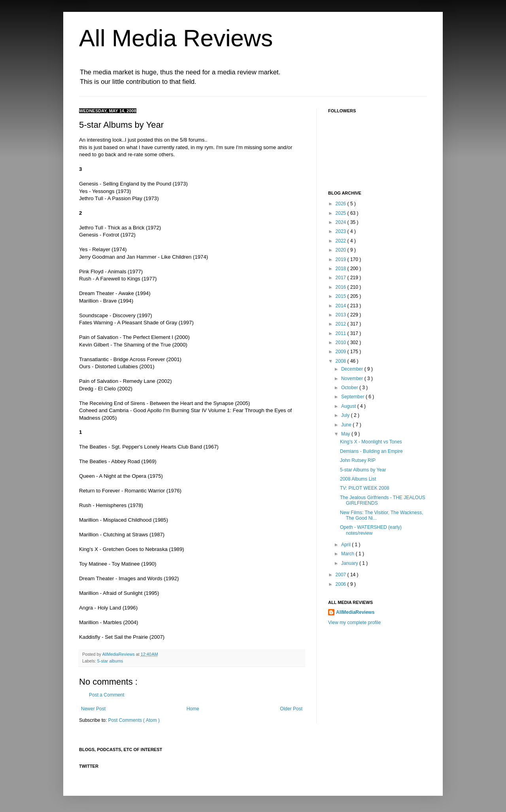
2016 (342, 287)
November (353, 379)
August (349, 406)
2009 (342, 352)
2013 (342, 315)
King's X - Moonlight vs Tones (371, 442)
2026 (342, 204)
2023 (342, 231)
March (348, 554)
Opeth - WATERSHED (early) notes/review (371, 530)
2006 (342, 584)
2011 (342, 333)
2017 (342, 278)
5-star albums (110, 661)
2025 (342, 213)
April (346, 545)
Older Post (291, 709)
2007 (342, 575)
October (350, 388)
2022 (342, 241)
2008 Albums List (358, 479)
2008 (342, 361)
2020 (342, 250)
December (353, 369)
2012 (342, 324)
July (346, 415)
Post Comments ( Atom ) (134, 720)
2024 (342, 222)
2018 (342, 269)
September (353, 397)
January (350, 563)
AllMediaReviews (119, 654)
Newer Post (93, 709)
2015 (342, 296)
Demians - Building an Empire (371, 451)
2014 (342, 306)
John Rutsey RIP (358, 460)
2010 (342, 343)
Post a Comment (107, 695)
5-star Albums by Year (363, 470)
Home (193, 709)
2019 (342, 259)
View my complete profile (354, 623)
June (347, 425)
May (346, 434)
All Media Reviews (176, 38)
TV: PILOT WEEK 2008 (365, 488)
